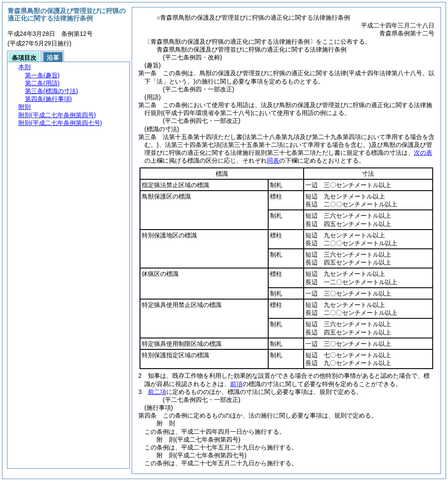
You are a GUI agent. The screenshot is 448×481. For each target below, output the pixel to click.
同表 (273, 160)
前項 (236, 384)
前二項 (157, 392)
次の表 (423, 153)
